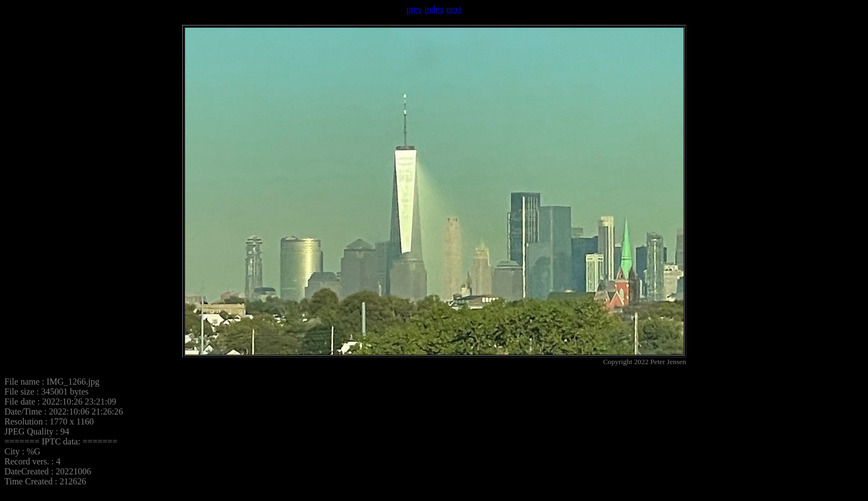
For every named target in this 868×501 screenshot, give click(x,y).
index (434, 9)
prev (414, 9)
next (454, 9)
